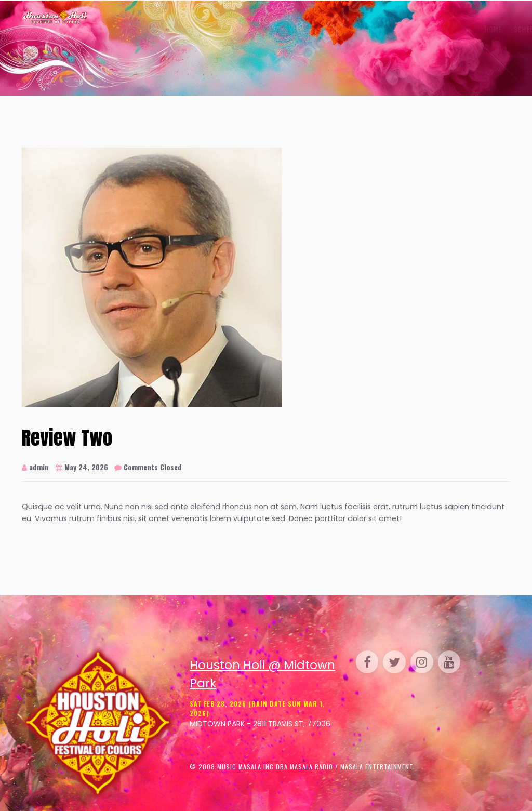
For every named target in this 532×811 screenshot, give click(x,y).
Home (146, 29)
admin (35, 467)
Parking (340, 29)
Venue (265, 29)
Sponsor (382, 29)
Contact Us (485, 29)
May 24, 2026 (82, 467)
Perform (301, 29)
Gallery (228, 29)
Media (421, 29)
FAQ (448, 29)
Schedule (183, 29)
